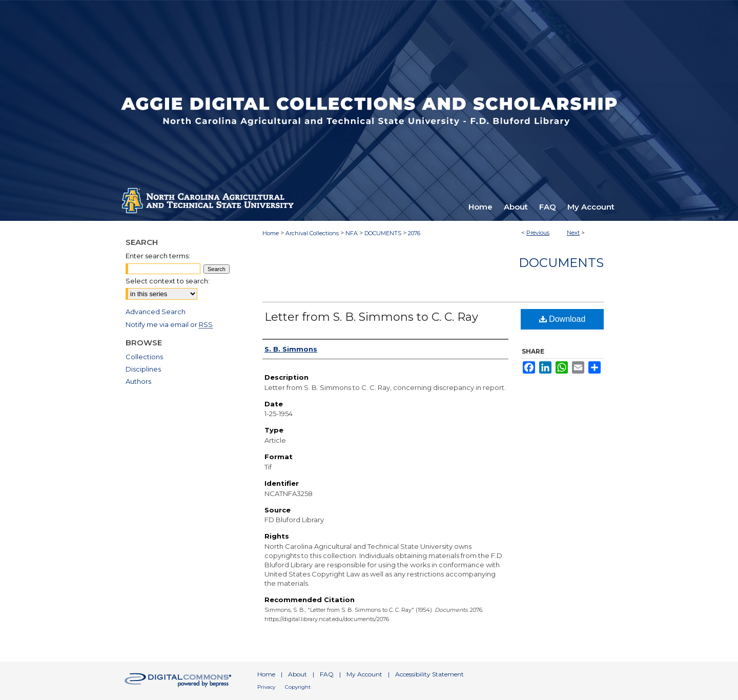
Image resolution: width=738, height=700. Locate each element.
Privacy (266, 687)
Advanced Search (156, 312)
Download (562, 319)
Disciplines (143, 369)
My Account (364, 674)
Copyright (298, 687)
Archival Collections (312, 233)
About (298, 674)
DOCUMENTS (383, 233)
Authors (138, 381)
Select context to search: (168, 281)
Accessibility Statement (429, 674)
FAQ (327, 674)
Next (573, 233)
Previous (538, 233)
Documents (561, 263)
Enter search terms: (158, 256)
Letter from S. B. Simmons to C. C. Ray (371, 317)
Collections (144, 357)
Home (271, 233)
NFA (352, 233)
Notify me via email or (169, 324)
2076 (414, 233)
